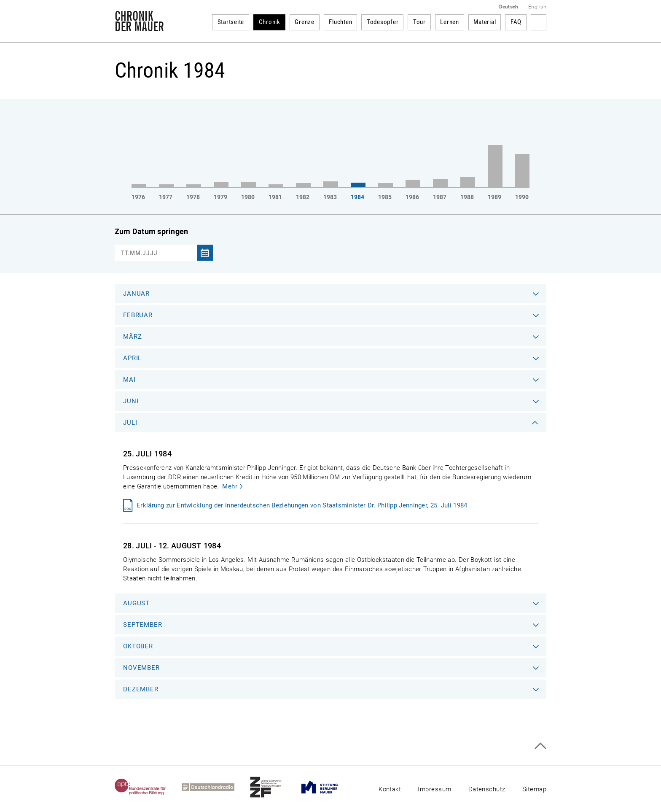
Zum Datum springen (151, 231)
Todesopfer (383, 22)
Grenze (305, 22)
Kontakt (390, 789)
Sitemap (534, 789)
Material (485, 22)
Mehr (230, 486)
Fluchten (340, 22)
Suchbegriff (539, 22)
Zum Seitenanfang (540, 746)
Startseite (231, 22)
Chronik (270, 22)
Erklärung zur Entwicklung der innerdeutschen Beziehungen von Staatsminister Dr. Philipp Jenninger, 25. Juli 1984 (302, 505)
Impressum (434, 789)
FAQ (516, 22)
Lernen (450, 22)
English (537, 7)
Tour (419, 22)
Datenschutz (487, 789)
